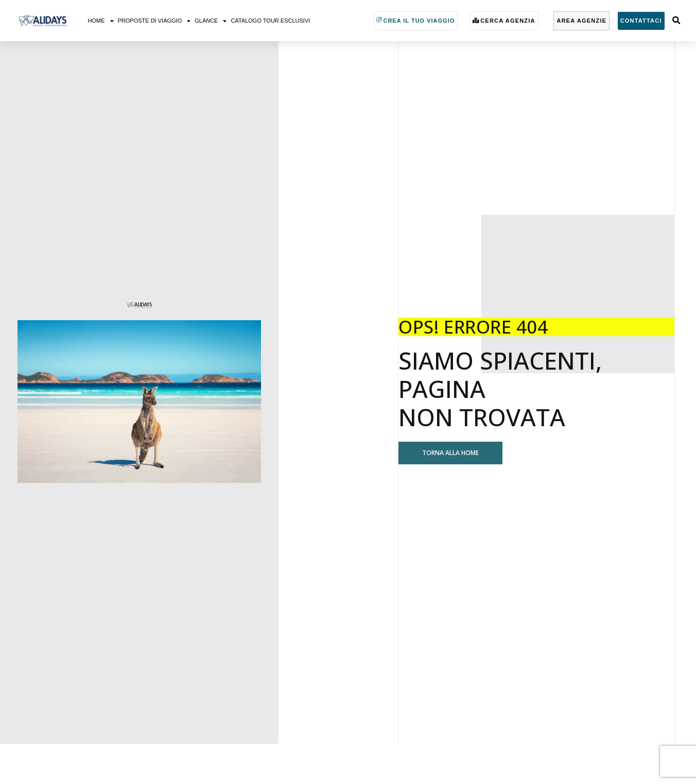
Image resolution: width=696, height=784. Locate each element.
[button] (676, 21)
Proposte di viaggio (154, 21)
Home (101, 21)
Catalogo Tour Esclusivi (270, 21)
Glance (211, 21)
